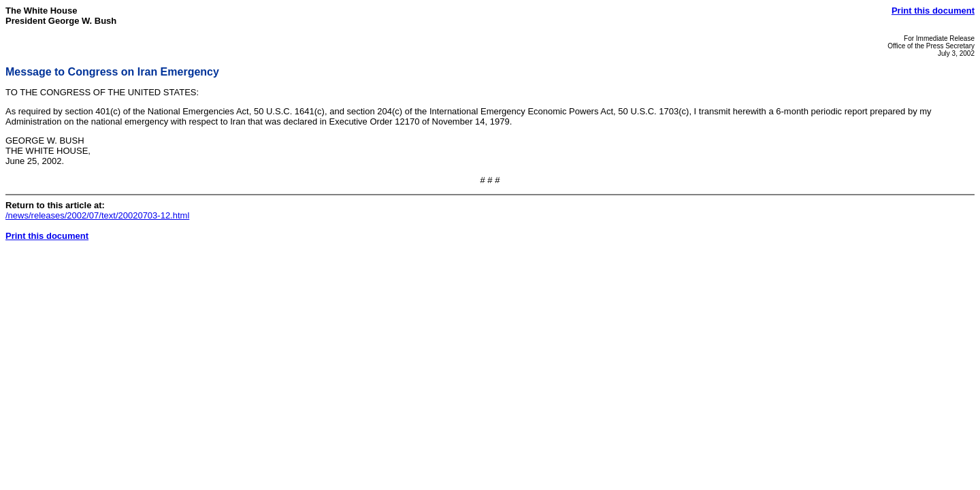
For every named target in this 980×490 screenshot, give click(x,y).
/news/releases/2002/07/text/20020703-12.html (97, 215)
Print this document (933, 11)
